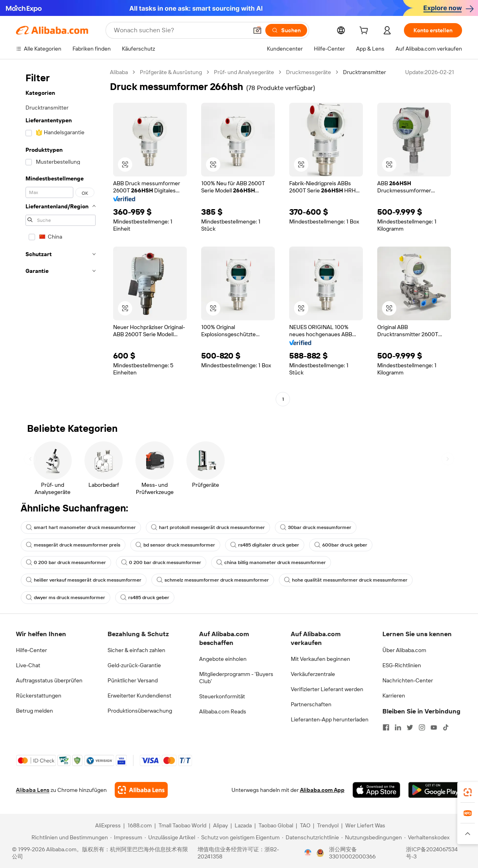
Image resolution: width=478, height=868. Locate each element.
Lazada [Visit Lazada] (243, 825)
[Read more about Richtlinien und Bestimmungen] (69, 837)
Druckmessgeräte (309, 72)
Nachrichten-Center (408, 680)
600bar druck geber (341, 545)
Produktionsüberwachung (140, 711)
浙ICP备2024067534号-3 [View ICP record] (432, 853)
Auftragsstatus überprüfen (49, 680)
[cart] (365, 31)
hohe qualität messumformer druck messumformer (346, 580)
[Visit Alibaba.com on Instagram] (422, 727)
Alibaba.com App (322, 790)
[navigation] (61, 237)
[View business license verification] (308, 853)
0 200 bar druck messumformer (66, 562)
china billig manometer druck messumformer (271, 562)
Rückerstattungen (39, 696)
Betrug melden (34, 711)
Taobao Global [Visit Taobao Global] (276, 825)
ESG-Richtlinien (402, 665)
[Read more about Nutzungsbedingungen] (372, 837)
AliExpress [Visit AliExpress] (108, 825)
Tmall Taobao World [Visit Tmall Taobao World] (182, 825)
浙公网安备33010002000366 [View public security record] (352, 853)
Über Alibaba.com (404, 650)
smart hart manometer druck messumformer (81, 527)
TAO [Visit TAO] (305, 825)
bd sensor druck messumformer (175, 545)
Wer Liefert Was (365, 825)
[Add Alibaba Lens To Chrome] (141, 790)
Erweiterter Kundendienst (139, 696)
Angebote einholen (223, 659)
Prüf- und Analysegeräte (244, 72)
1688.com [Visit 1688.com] (140, 825)
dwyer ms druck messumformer (66, 598)
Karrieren (394, 696)
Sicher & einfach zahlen (136, 650)
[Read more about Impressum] (126, 837)
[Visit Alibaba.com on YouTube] (434, 727)
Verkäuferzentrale (313, 674)
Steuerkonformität (222, 696)
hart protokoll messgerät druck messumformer (208, 527)
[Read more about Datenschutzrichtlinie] (311, 837)
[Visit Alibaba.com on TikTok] (446, 727)
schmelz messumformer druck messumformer (213, 580)
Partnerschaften (311, 704)
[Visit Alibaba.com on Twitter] (410, 727)
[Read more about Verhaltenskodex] (427, 837)
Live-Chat (28, 665)
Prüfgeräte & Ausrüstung (171, 72)
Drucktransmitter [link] (364, 72)
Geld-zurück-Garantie (134, 665)
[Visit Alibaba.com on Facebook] (386, 727)
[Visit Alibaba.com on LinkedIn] (398, 727)
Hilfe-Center (31, 650)
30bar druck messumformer (316, 527)
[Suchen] (286, 30)
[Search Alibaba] (180, 30)
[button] (257, 30)
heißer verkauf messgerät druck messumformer (84, 580)
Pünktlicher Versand (133, 680)
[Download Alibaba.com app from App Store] (376, 790)
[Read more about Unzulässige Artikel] (170, 837)
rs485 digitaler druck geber (265, 545)
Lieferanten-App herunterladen (330, 719)
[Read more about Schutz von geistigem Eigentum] (239, 837)
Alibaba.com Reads (223, 711)
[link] (468, 792)
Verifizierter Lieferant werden (327, 689)
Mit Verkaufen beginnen (320, 659)
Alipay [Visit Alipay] (220, 825)
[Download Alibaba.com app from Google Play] (435, 790)
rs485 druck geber (145, 598)
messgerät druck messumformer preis (73, 545)
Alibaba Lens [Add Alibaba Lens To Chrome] (33, 790)
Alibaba (119, 72)
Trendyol (328, 825)
